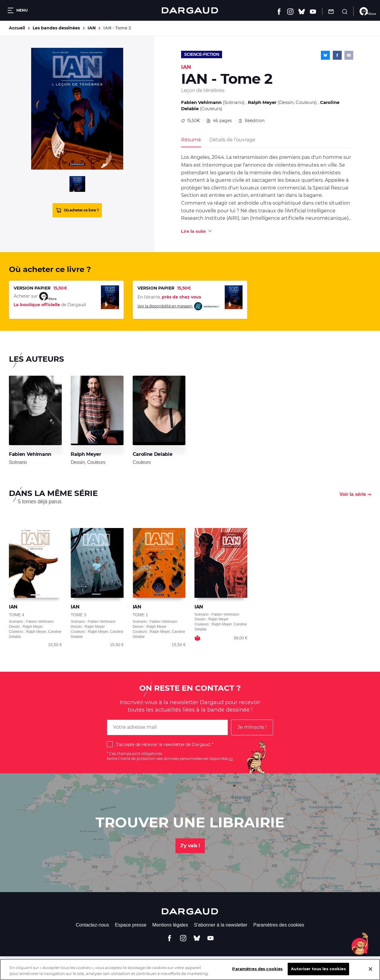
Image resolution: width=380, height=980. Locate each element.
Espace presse (131, 925)
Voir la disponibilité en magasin (179, 306)
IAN (92, 28)
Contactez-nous (92, 925)
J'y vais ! (190, 846)
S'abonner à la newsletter (221, 925)
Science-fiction (202, 54)
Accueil (17, 28)
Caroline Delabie (153, 454)
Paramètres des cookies (279, 925)
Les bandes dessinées (56, 28)
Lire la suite (193, 231)
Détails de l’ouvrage (232, 140)
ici (231, 759)
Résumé (191, 140)
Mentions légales (170, 925)
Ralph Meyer (262, 102)
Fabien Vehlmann (201, 102)
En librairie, (169, 297)
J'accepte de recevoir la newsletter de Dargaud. (163, 745)
